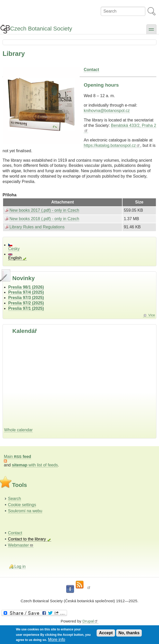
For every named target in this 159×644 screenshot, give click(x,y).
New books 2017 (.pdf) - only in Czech (44, 210)
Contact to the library (27, 539)
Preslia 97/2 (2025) (26, 303)
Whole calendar (18, 430)
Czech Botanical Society (41, 29)
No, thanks (129, 633)
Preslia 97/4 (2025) (26, 292)
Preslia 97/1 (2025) (26, 308)
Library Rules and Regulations (37, 227)
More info (57, 640)
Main (17, 457)
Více (152, 315)
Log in (20, 566)
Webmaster (21, 545)
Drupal (90, 621)
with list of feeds (35, 465)
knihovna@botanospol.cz (107, 111)
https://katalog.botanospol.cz (112, 145)
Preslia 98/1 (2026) (26, 287)
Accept (106, 633)
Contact (15, 533)
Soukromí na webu (25, 511)
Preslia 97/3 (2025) (26, 298)
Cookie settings (22, 505)
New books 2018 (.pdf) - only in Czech (44, 219)
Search (15, 499)
